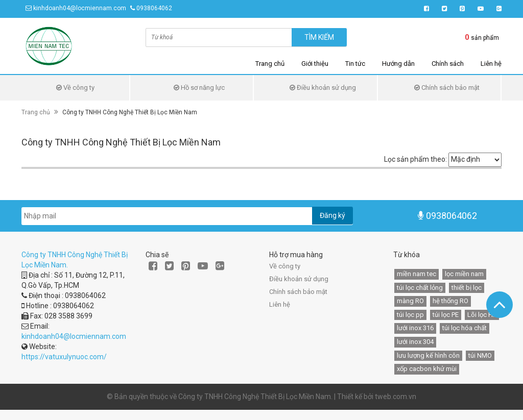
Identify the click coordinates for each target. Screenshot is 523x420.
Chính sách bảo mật (447, 88)
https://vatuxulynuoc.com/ (64, 357)
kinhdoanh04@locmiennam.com (80, 8)
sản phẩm (482, 37)
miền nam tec (417, 274)
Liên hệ (491, 64)
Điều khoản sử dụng (323, 88)
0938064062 (154, 8)
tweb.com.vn (396, 397)
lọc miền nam (464, 274)
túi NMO (480, 355)
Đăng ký (332, 215)
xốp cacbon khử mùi (427, 369)
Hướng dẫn (398, 64)
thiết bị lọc (467, 288)
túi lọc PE (446, 315)
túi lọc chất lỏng (420, 288)
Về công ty (75, 88)
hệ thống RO (450, 301)
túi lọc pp (410, 315)
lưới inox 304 (415, 342)
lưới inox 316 (415, 328)
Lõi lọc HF (482, 315)
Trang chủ (270, 64)
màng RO (410, 301)
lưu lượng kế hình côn (428, 355)
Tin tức (355, 64)
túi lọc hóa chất (465, 328)
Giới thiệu (315, 64)
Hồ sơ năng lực (199, 88)
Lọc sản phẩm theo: (415, 159)
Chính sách (448, 64)
